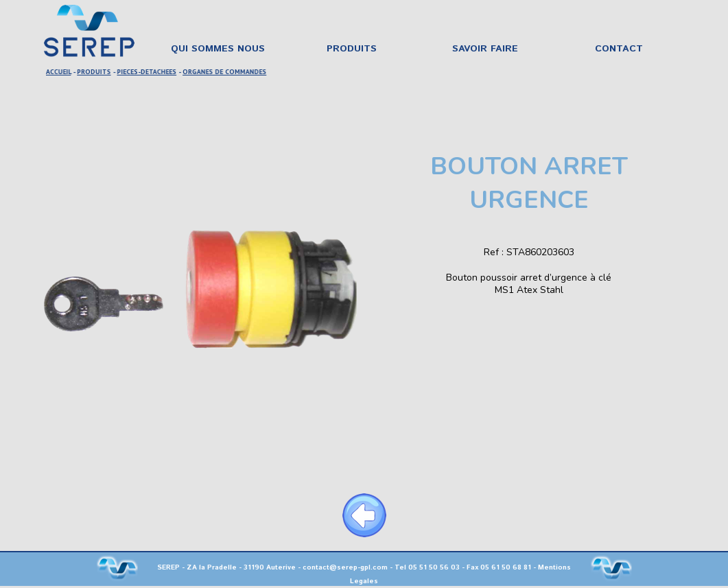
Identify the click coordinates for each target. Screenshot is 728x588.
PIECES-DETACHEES (148, 72)
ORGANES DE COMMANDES (224, 72)
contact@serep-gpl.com (345, 567)
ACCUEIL (60, 72)
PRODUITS (96, 72)
